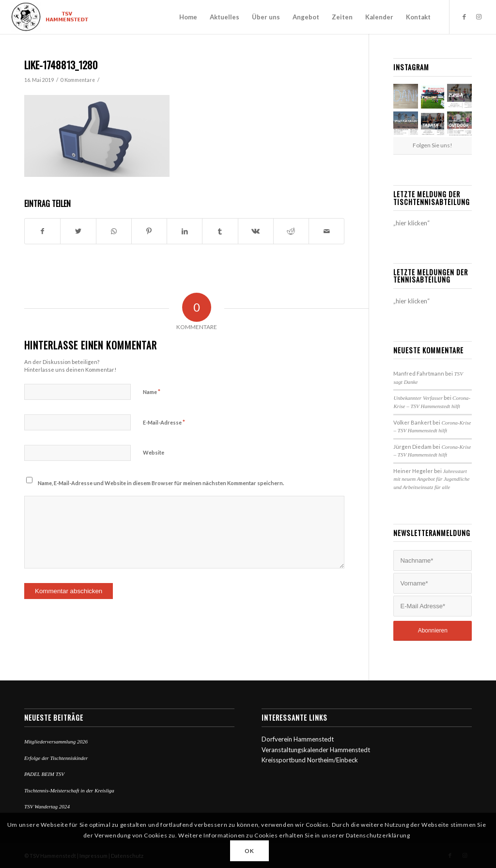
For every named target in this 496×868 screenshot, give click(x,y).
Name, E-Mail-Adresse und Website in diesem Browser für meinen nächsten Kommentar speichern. (161, 483)
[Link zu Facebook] (465, 16)
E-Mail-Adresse (164, 422)
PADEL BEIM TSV (44, 774)
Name (152, 392)
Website (154, 452)
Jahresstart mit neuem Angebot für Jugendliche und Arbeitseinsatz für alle (431, 479)
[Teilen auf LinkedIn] (185, 231)
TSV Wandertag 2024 (47, 806)
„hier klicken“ (411, 223)
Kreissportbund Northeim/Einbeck (310, 760)
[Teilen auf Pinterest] (149, 231)
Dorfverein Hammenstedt (298, 739)
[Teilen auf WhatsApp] (114, 231)
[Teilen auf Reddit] (291, 231)
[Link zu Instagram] (479, 16)
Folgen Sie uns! (433, 145)
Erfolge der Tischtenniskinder (56, 758)
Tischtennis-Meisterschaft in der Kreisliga (69, 790)
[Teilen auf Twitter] (78, 231)
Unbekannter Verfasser (418, 398)
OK (249, 851)
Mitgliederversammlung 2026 (56, 742)
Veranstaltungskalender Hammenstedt (316, 750)
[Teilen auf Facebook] (42, 231)
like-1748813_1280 (61, 65)
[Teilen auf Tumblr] (220, 231)
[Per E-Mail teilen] (326, 231)
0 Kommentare (78, 80)
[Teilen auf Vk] (256, 231)
